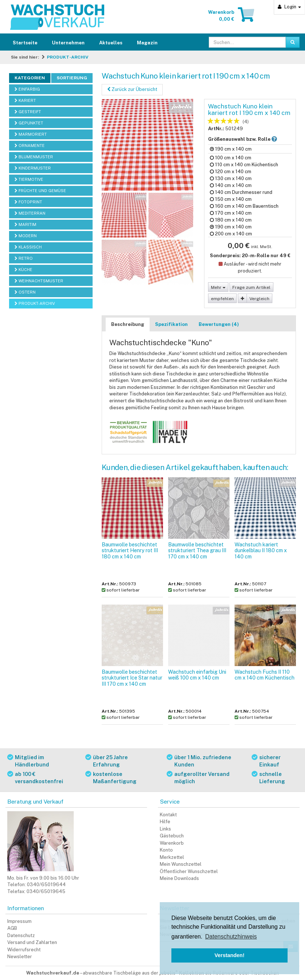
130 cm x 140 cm (231, 178)
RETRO (24, 258)
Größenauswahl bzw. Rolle (249, 139)
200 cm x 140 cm (231, 234)
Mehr (218, 287)
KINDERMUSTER (33, 168)
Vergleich (259, 299)
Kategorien (30, 78)
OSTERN (25, 292)
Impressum (19, 921)
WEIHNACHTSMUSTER (39, 281)
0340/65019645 (46, 891)
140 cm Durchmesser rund (241, 192)
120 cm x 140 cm (231, 172)
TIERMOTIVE (29, 179)
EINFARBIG (27, 89)
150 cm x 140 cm (231, 199)
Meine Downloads (179, 878)
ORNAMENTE (30, 146)
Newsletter (20, 957)
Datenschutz (21, 935)
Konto (166, 850)
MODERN (26, 236)
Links (165, 829)
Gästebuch (172, 836)
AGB (12, 928)
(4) (246, 122)
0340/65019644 (46, 885)
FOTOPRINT (28, 202)
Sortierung (72, 78)
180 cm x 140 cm (231, 220)
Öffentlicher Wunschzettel (189, 871)
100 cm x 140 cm (231, 158)
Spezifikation (171, 324)
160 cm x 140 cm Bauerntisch (244, 206)
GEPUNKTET (29, 123)
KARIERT (25, 100)
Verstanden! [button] (229, 955)
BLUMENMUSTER (34, 157)
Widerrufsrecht (24, 950)
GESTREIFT (28, 112)
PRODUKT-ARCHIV (68, 57)
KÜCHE (23, 270)
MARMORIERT (31, 134)
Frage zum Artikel (251, 287)
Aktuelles (111, 43)
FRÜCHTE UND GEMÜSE (40, 191)
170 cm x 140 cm (231, 213)
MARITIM (25, 224)
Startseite (25, 43)
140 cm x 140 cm (231, 185)
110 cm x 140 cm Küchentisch (244, 165)
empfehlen (222, 299)
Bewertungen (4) (219, 324)
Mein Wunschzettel (181, 864)
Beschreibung (128, 324)
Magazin (147, 43)
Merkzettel (172, 857)
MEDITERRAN (30, 213)
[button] (274, 139)
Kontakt (168, 815)
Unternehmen (68, 43)
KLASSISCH (28, 247)
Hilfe (165, 822)
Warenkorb (172, 843)
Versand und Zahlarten (32, 942)
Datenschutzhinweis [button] (231, 937)
